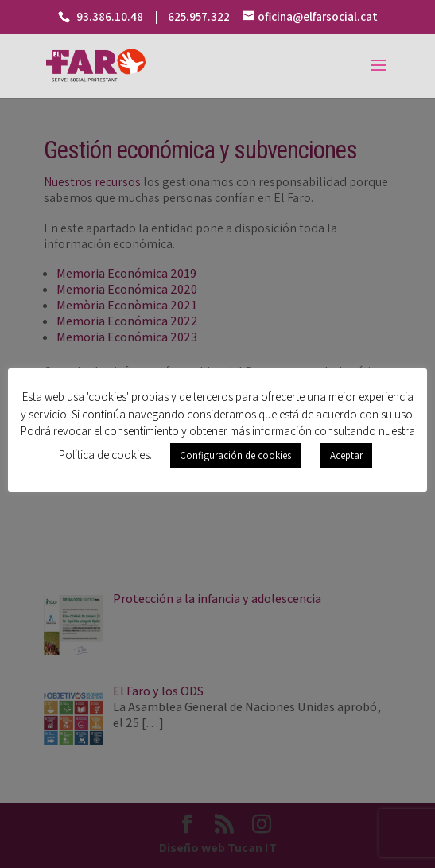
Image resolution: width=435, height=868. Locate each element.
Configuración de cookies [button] (235, 455)
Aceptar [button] (346, 455)
